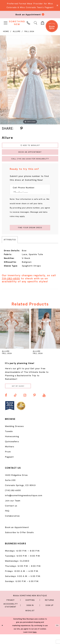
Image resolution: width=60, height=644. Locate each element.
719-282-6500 (11, 287)
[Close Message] (57, 5)
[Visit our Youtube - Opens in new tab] (44, 405)
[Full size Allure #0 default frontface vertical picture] (30, 80)
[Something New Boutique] (17, 23)
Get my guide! (23, 395)
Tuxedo (9, 441)
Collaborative (12, 525)
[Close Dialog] (3, 635)
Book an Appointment (30, 155)
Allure (17, 31)
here (35, 642)
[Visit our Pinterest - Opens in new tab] (35, 405)
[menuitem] (6, 23)
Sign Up (49, 615)
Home (6, 31)
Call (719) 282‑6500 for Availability (32, 164)
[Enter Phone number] (28, 198)
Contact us (11, 515)
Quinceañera (12, 451)
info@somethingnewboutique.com (24, 505)
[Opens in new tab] (10, 415)
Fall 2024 (29, 31)
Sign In (30, 615)
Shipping (30, 610)
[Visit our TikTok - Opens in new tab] (15, 405)
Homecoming (12, 446)
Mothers (10, 456)
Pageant (9, 466)
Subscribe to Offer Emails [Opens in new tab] (19, 542)
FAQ (7, 520)
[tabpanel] (30, 80)
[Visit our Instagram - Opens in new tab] (25, 405)
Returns (49, 610)
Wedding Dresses (14, 436)
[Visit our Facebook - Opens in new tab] (6, 405)
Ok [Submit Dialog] (57, 635)
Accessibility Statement (11, 615)
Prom (8, 461)
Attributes (10, 248)
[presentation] (15, 337)
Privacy (11, 610)
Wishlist (30, 620)
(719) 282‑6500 (13, 500)
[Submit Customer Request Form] (30, 235)
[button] (6, 23)
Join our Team (13, 510)
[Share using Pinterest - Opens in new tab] (22, 128)
